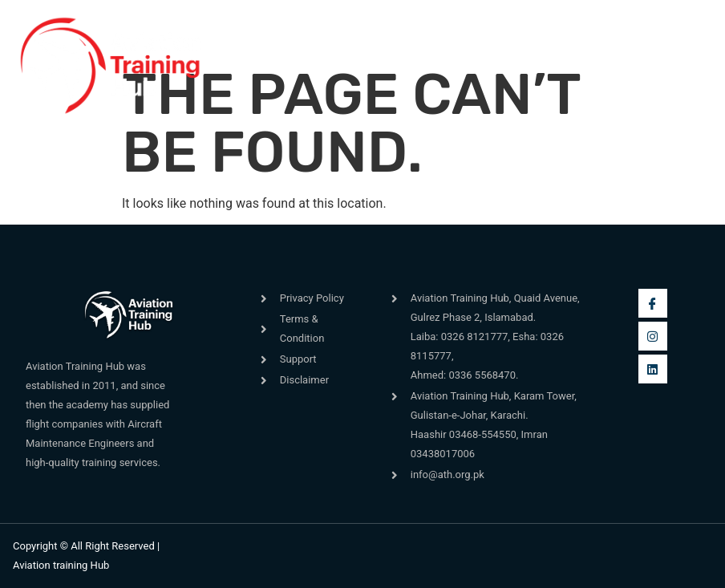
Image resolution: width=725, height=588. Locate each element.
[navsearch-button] (504, 57)
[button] (243, 66)
